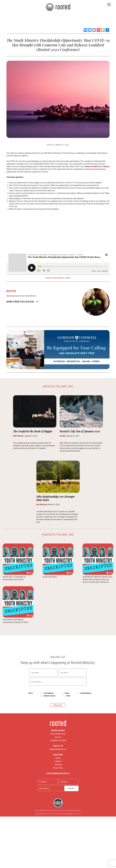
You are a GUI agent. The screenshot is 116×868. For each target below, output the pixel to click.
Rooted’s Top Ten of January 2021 (80, 431)
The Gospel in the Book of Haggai (33, 431)
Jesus (68, 278)
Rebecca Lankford (92, 166)
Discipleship (58, 278)
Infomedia (77, 801)
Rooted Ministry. (55, 801)
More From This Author (20, 302)
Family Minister (86, 693)
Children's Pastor (49, 696)
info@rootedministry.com (58, 745)
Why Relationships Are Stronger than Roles (56, 498)
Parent (67, 693)
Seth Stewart (18, 436)
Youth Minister (49, 693)
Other (68, 696)
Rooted (51, 145)
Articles (58, 754)
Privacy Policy (58, 764)
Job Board (58, 760)
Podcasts (58, 757)
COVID (48, 278)
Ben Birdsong (42, 505)
